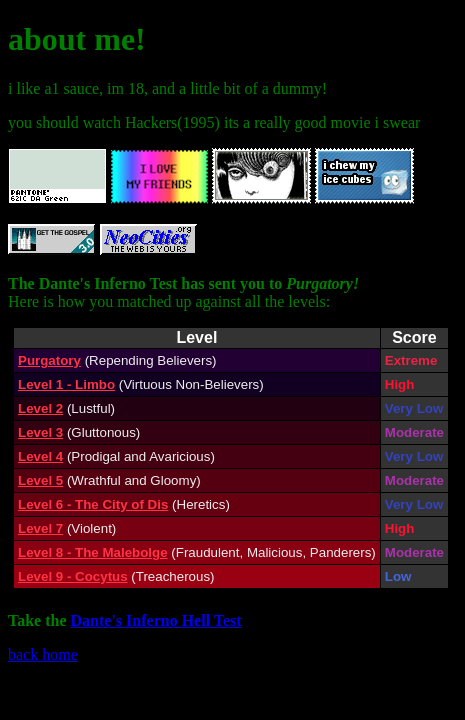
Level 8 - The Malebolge (93, 552)
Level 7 (40, 528)
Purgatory (49, 360)
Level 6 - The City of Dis (93, 504)
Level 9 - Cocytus (73, 576)
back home (43, 654)
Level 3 (40, 432)
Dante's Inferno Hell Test (156, 620)
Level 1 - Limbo (66, 384)
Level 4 (40, 456)
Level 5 (40, 480)
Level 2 (40, 408)
